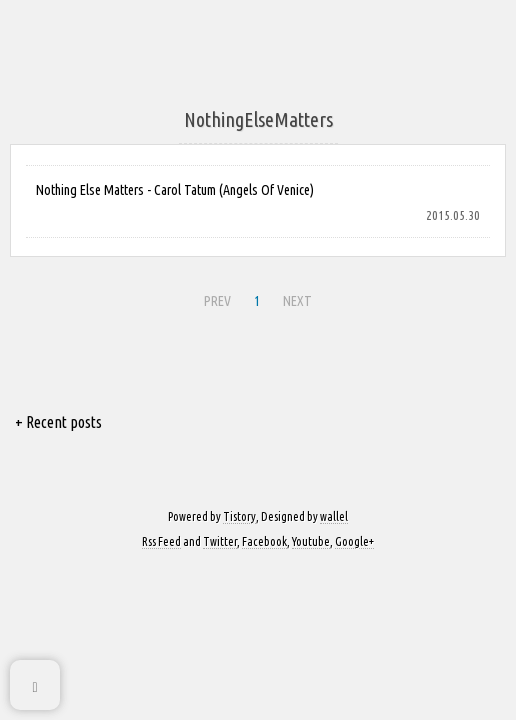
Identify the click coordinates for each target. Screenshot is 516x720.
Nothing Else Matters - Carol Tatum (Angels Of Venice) (175, 190)
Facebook (264, 541)
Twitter (220, 541)
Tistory (239, 516)
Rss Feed (161, 541)
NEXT (297, 301)
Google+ (354, 541)
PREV (217, 301)
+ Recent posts (58, 422)
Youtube (311, 541)
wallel (334, 516)
